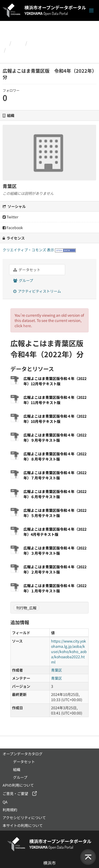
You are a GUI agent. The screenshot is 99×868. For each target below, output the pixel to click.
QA (5, 802)
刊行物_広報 (26, 608)
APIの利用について (18, 785)
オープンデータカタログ (23, 754)
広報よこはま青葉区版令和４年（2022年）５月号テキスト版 (55, 513)
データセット (27, 270)
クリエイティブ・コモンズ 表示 (28, 250)
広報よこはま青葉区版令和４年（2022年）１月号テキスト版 (55, 588)
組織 (18, 43)
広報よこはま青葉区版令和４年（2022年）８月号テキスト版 (55, 456)
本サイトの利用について (23, 825)
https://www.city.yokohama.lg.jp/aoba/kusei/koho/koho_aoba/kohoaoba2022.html (69, 651)
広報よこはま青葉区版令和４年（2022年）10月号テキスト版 (55, 419)
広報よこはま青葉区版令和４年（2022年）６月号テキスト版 (55, 494)
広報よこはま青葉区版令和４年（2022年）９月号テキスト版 (55, 438)
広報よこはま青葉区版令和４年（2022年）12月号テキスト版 (55, 381)
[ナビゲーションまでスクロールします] (91, 11)
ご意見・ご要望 (15, 793)
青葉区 (36, 43)
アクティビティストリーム (37, 291)
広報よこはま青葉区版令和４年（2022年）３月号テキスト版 (55, 551)
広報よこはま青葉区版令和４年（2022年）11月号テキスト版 (55, 400)
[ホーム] (5, 43)
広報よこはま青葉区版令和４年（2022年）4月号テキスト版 (55, 532)
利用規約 (10, 810)
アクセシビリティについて (24, 818)
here (27, 326)
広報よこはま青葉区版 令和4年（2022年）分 (48, 53)
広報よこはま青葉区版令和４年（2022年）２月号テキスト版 (55, 569)
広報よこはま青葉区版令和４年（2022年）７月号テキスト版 (55, 475)
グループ (23, 280)
